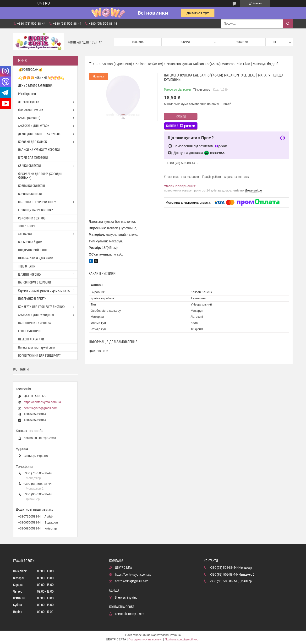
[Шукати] (288, 24)
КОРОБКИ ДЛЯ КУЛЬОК (33, 142)
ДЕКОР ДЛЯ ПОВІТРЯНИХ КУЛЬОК (39, 134)
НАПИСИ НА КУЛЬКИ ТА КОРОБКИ (39, 150)
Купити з (181, 126)
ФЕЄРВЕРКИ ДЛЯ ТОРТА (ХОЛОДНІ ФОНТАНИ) (40, 176)
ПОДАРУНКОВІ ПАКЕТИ (32, 299)
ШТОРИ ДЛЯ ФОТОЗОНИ (33, 158)
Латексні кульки (29, 102)
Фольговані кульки (31, 110)
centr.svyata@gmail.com (41, 408)
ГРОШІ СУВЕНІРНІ (29, 331)
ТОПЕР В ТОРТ (27, 226)
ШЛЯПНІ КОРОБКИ (30, 275)
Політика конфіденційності (182, 639)
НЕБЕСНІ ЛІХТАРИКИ (31, 339)
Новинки (242, 42)
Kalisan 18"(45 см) (149, 64)
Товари (185, 42)
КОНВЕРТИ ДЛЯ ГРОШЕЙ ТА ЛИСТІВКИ (42, 307)
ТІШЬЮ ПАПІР (27, 267)
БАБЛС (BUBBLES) (29, 118)
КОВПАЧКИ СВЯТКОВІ (32, 186)
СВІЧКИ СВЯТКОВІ (30, 166)
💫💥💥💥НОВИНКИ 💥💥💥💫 (41, 78)
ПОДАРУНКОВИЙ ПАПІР (33, 250)
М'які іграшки (27, 94)
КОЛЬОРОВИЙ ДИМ (30, 242)
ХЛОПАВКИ (25, 234)
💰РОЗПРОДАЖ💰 (30, 70)
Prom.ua (175, 635)
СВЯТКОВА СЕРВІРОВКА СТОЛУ (37, 202)
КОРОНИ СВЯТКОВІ (30, 194)
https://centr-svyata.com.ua (42, 402)
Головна (138, 42)
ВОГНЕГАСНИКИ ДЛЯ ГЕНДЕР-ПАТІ (40, 356)
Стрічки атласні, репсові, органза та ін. (44, 291)
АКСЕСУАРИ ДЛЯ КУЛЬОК (34, 126)
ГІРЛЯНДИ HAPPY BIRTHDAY (36, 210)
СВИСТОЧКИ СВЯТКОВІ (32, 218)
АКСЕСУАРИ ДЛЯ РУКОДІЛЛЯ (36, 315)
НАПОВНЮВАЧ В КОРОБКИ (35, 283)
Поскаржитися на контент (145, 639)
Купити (181, 117)
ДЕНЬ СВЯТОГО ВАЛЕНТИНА (35, 86)
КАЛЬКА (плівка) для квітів (36, 258)
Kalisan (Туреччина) (117, 64)
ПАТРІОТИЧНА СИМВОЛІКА (34, 323)
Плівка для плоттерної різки (37, 348)
